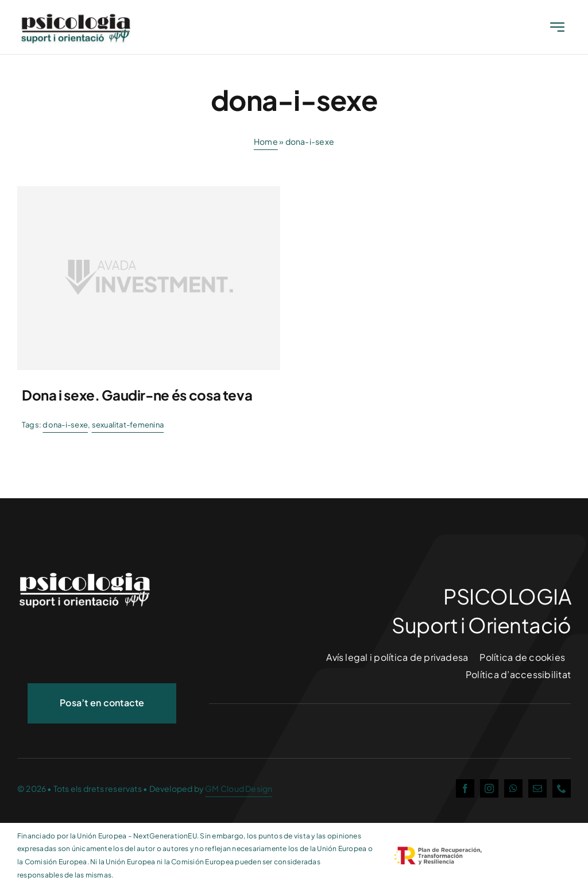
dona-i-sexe (65, 425)
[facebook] (465, 788)
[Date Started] (77, 16)
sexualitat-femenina (128, 425)
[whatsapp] (513, 788)
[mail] (537, 788)
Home (266, 141)
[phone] (562, 788)
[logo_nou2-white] (86, 571)
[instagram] (489, 788)
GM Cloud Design (239, 788)
